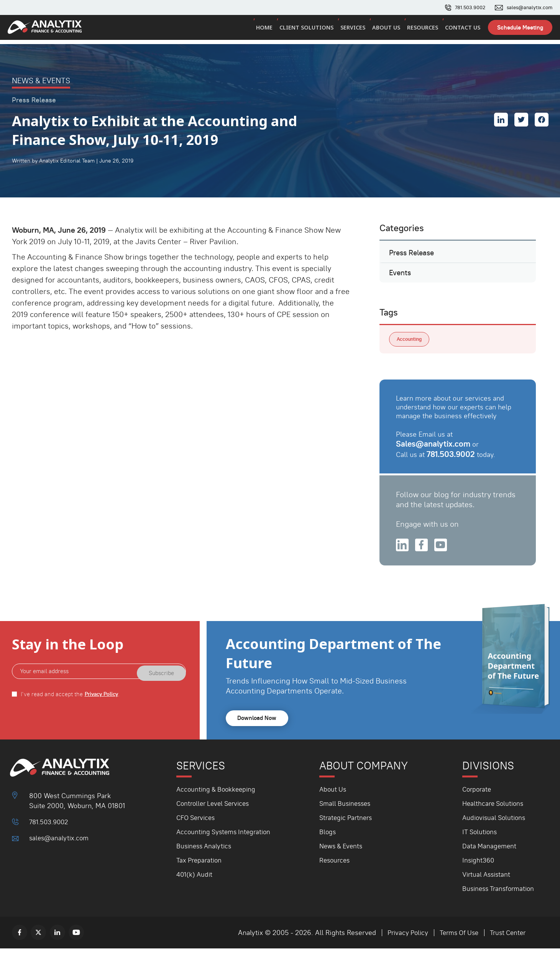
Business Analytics (205, 855)
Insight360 (479, 870)
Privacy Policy (103, 704)
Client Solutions (310, 30)
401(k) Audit (195, 884)
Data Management (490, 855)
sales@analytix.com (528, 8)
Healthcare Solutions (495, 813)
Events (401, 278)
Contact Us (463, 30)
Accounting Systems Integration (226, 841)
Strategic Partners (347, 827)
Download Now (259, 728)
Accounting (411, 347)
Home (269, 30)
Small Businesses (347, 813)
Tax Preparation (200, 870)
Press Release (414, 255)
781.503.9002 (465, 8)
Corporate (478, 799)
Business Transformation (500, 898)
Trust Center (507, 942)
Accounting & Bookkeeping (218, 799)
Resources (424, 30)
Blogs (328, 841)
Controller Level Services (216, 813)
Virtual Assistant (488, 884)
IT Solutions (481, 841)
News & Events (342, 855)
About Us (388, 30)
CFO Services (197, 827)
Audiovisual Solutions (496, 827)
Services (356, 30)
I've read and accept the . (72, 704)
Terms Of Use (455, 942)
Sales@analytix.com (434, 452)
